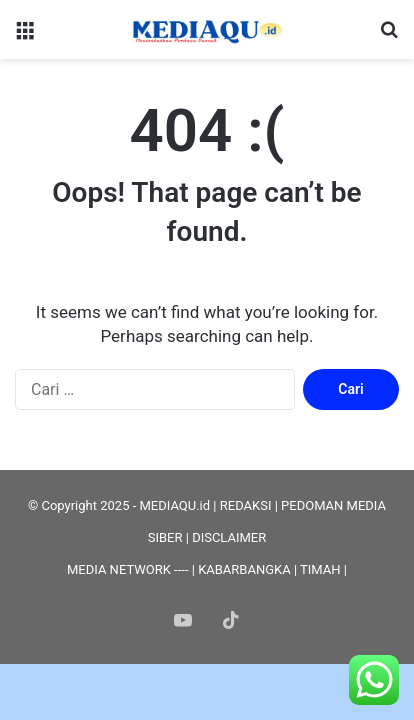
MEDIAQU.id (174, 505)
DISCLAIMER (229, 537)
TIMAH (320, 569)
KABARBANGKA (244, 569)
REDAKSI (246, 505)
